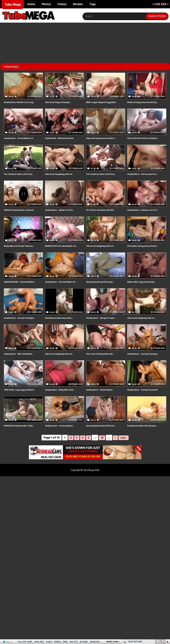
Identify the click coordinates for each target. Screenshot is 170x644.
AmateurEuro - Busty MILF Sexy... (64, 418)
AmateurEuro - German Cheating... (141, 380)
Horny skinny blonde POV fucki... (105, 457)
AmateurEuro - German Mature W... (63, 301)
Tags (92, 4)
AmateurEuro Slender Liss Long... (23, 102)
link (167, 596)
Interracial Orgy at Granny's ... (62, 102)
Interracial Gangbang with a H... (63, 181)
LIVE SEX (160, 4)
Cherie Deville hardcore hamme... (147, 142)
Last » (125, 469)
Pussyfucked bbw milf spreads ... (146, 457)
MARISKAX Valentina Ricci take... (23, 457)
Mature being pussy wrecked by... (147, 102)
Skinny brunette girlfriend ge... (104, 300)
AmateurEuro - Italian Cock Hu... (63, 221)
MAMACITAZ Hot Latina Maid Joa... (62, 262)
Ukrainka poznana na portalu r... (63, 339)
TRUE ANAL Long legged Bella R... (23, 418)
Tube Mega (13, 4)
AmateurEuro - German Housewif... (141, 420)
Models (78, 4)
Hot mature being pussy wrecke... (147, 260)
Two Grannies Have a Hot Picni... (23, 181)
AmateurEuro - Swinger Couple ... (105, 339)
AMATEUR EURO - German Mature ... (19, 301)
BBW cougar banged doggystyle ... (105, 104)
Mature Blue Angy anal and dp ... (146, 300)
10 (102, 469)
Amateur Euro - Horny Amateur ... (64, 457)
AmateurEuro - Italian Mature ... (104, 418)
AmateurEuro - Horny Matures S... (21, 143)
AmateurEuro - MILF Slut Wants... (23, 379)
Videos (62, 4)
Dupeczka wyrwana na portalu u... (105, 142)
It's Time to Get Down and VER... (104, 221)
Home (31, 4)
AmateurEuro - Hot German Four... (143, 183)
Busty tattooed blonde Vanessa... (23, 260)
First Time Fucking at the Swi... (104, 379)
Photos (46, 4)
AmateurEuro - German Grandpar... (17, 341)
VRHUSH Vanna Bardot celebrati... (23, 221)
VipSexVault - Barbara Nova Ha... (64, 142)
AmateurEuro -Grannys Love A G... (145, 222)
